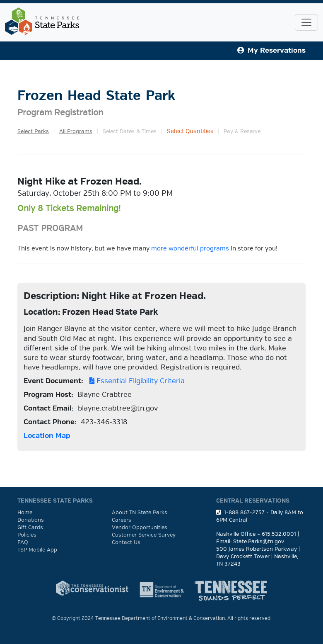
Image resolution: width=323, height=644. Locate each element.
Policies (27, 535)
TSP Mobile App (37, 550)
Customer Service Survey (144, 535)
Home (25, 513)
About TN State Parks (140, 513)
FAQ (23, 542)
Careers (122, 520)
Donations (31, 520)
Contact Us (126, 542)
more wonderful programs (190, 248)
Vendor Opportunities (140, 527)
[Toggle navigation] (306, 22)
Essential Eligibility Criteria (135, 381)
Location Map (47, 436)
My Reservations (271, 50)
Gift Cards (30, 527)
